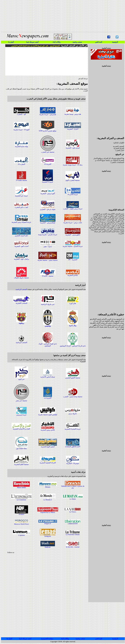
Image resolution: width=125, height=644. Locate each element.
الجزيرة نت (48, 398)
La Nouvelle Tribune (73, 534)
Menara (48, 487)
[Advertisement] (61, 16)
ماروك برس (73, 414)
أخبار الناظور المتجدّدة (73, 447)
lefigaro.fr (48, 524)
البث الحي (99, 42)
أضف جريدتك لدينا (32, 42)
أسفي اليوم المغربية (48, 447)
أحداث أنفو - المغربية (21, 246)
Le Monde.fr (48, 500)
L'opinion (22, 535)
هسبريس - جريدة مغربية (48, 114)
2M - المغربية (73, 260)
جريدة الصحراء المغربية (73, 429)
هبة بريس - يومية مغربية (73, 114)
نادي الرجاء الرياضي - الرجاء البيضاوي (73, 346)
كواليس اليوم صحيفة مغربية (48, 415)
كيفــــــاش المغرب (21, 207)
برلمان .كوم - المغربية (21, 259)
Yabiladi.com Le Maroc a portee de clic (73, 487)
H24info (21, 514)
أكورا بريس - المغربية (48, 193)
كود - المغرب (21, 114)
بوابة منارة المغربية (21, 146)
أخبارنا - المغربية (73, 129)
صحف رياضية (77, 42)
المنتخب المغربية (21, 303)
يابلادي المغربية (73, 275)
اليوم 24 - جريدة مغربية (21, 130)
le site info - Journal (73, 547)
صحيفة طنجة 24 (21, 180)
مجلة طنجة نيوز (21, 448)
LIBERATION (73, 524)
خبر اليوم (21, 379)
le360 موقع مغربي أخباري (48, 131)
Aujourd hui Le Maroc (48, 512)
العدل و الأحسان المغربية (21, 429)
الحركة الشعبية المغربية (48, 463)
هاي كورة (73, 303)
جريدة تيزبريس (21, 415)
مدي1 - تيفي (48, 246)
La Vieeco (73, 512)
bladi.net (48, 547)
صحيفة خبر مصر (21, 401)
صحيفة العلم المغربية (21, 464)
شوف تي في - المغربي (48, 209)
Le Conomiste (21, 500)
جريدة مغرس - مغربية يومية (48, 235)
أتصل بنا (11, 42)
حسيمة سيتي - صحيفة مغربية (48, 260)
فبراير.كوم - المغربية (73, 148)
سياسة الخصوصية (47, 639)
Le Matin (73, 499)
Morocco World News (22, 524)
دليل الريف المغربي (21, 236)
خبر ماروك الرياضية (48, 304)
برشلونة (21, 323)
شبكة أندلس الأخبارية (48, 377)
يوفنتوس (48, 326)
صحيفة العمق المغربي (73, 378)
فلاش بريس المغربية (48, 430)
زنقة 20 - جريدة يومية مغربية (73, 165)
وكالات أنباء (57, 42)
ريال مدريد (73, 325)
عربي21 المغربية (48, 182)
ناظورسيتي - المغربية (73, 235)
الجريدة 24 (48, 164)
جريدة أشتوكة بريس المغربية (21, 222)
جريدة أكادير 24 (73, 194)
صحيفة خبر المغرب (48, 152)
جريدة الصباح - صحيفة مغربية (73, 246)
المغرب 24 (21, 164)
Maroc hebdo (21, 488)
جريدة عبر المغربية (21, 196)
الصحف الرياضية (21, 289)
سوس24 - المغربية (73, 463)
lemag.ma (48, 536)
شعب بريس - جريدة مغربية (73, 223)
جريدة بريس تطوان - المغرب (73, 209)
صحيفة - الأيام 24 (48, 276)
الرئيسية (115, 42)
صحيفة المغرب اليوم (73, 180)
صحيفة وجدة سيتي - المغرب (73, 397)
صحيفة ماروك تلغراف (21, 278)
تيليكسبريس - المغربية (48, 223)
